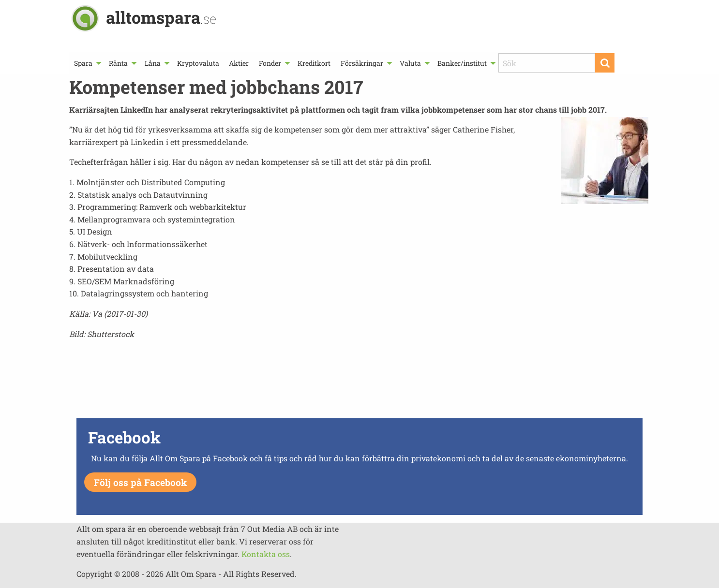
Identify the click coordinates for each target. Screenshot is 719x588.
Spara (83, 63)
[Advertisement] (359, 382)
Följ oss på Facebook (140, 482)
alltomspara (161, 17)
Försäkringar (362, 63)
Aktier (239, 63)
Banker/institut (462, 63)
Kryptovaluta (198, 63)
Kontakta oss (266, 554)
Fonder (270, 63)
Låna (153, 63)
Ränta (118, 63)
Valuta (410, 63)
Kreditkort (314, 63)
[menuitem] (87, 63)
